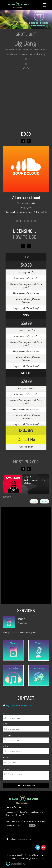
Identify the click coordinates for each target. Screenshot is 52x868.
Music (43, 822)
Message (6, 769)
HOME (8, 822)
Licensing (34, 822)
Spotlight (17, 822)
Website (6, 746)
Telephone (7, 735)
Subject (6, 757)
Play (44, 501)
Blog (32, 825)
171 (34, 501)
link (45, 212)
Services (11, 826)
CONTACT (21, 826)
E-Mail (5, 724)
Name (5, 713)
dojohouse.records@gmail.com (19, 705)
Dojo (25, 822)
